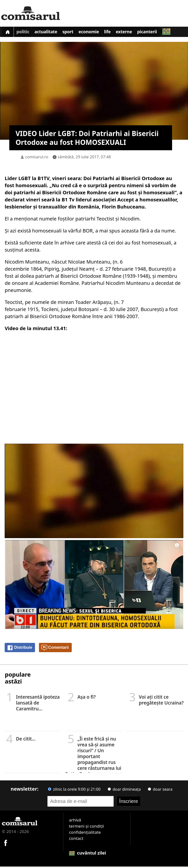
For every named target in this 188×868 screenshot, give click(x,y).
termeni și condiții (87, 827)
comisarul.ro (37, 158)
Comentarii (55, 649)
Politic (25, 33)
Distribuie (20, 649)
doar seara (160, 791)
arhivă (75, 821)
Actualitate (50, 33)
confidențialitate (85, 834)
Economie (97, 33)
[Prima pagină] (9, 32)
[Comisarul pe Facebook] (6, 844)
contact (76, 840)
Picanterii (162, 33)
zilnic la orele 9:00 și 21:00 (74, 791)
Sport (74, 33)
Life (118, 33)
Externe (137, 33)
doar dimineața (124, 791)
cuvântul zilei (88, 854)
